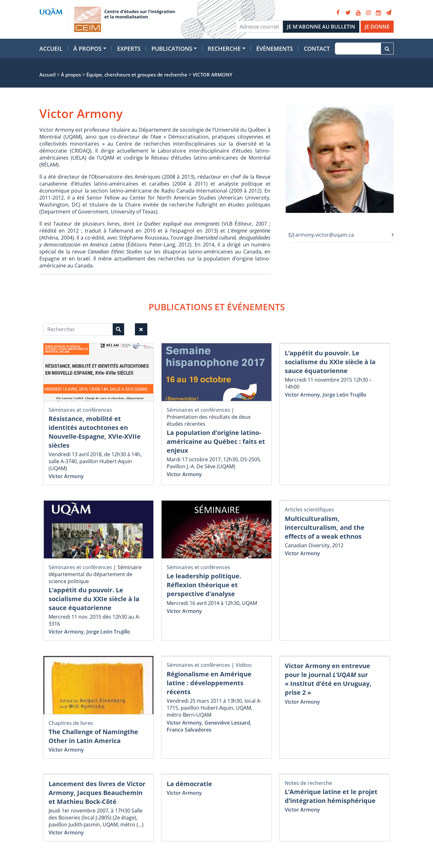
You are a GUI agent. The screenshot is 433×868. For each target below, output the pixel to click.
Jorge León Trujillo (344, 395)
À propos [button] (87, 49)
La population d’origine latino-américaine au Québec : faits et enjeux (216, 441)
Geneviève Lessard (227, 723)
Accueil (51, 49)
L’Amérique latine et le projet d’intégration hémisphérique (331, 796)
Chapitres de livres (71, 723)
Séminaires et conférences (80, 410)
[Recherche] (358, 49)
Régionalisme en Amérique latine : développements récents (209, 683)
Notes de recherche (308, 783)
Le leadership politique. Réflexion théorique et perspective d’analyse (204, 585)
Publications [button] (172, 49)
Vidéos (244, 665)
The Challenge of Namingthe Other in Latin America (93, 736)
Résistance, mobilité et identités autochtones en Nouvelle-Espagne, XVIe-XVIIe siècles (95, 432)
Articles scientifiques (309, 510)
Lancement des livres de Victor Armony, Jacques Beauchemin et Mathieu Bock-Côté (97, 793)
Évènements (275, 49)
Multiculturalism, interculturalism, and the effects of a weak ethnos (325, 527)
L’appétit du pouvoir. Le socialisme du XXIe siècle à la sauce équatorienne (330, 362)
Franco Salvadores (189, 730)
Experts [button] (129, 49)
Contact (317, 49)
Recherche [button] (224, 49)
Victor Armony (66, 476)
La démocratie (189, 784)
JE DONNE (377, 27)
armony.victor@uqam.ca (321, 235)
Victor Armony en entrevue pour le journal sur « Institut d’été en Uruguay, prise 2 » (328, 679)
